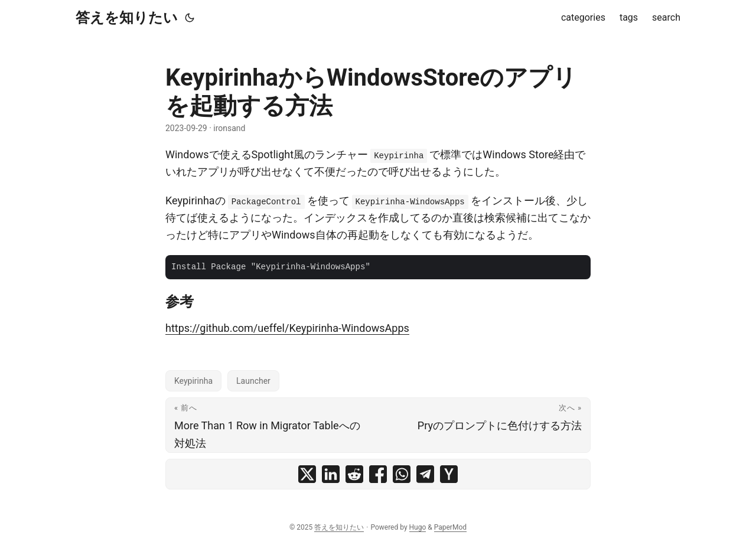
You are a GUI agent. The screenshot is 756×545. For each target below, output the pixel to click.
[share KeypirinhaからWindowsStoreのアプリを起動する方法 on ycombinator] (449, 474)
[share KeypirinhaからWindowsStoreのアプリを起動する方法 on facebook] (378, 474)
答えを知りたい (127, 18)
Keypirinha (193, 381)
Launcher (253, 381)
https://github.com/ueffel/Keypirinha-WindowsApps (287, 328)
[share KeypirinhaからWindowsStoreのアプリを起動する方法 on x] (307, 474)
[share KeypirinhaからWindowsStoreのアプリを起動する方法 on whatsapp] (402, 474)
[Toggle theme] (190, 18)
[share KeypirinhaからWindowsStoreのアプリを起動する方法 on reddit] (354, 474)
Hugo (418, 527)
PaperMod (450, 527)
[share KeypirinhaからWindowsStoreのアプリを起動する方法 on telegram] (425, 474)
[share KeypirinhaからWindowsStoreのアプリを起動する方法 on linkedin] (331, 474)
